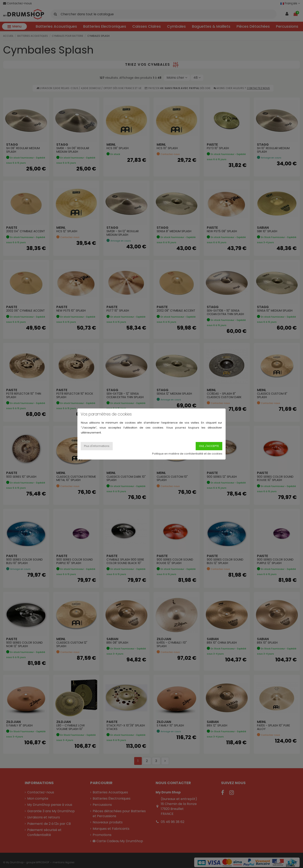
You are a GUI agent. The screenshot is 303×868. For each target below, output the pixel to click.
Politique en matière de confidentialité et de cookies (187, 454)
